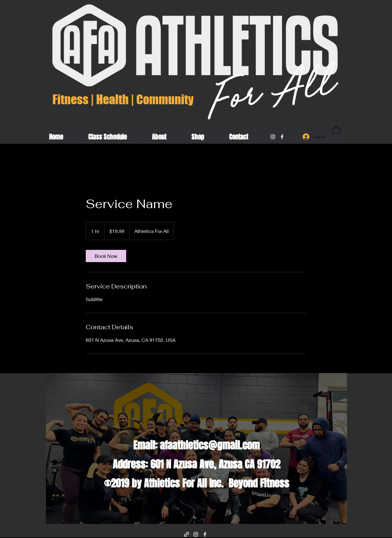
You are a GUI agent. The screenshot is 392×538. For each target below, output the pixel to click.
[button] (336, 130)
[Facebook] (282, 137)
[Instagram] (273, 137)
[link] (106, 256)
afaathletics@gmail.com (210, 445)
